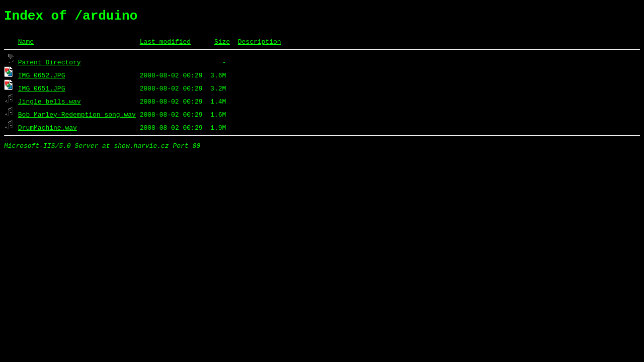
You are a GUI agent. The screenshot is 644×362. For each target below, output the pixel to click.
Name (26, 44)
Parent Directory (50, 65)
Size (222, 44)
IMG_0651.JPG (42, 91)
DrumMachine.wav (48, 130)
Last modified (165, 44)
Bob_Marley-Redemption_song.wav (77, 117)
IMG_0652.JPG (42, 78)
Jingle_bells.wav (50, 104)
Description (260, 44)
